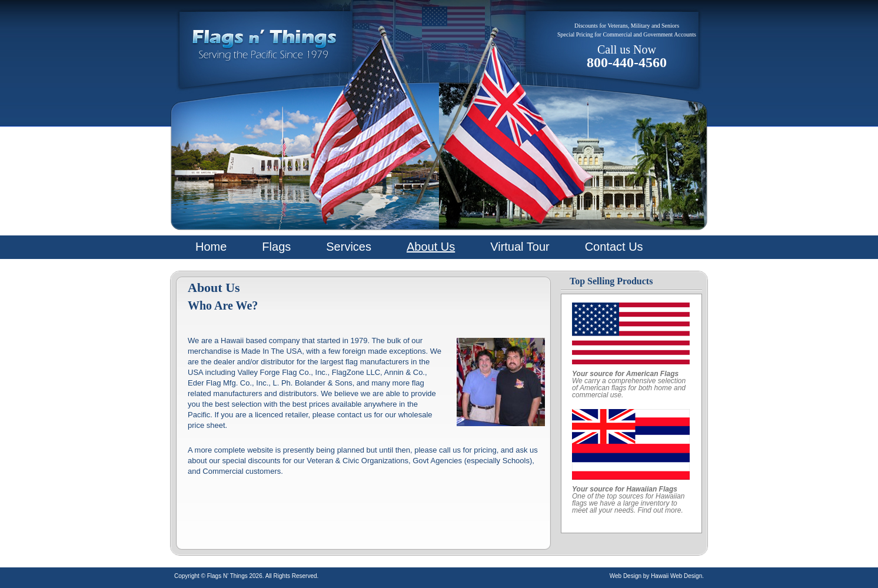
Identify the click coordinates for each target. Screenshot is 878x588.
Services (349, 247)
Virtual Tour (520, 247)
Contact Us (614, 247)
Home (211, 247)
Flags (276, 247)
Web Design (626, 576)
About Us (431, 247)
